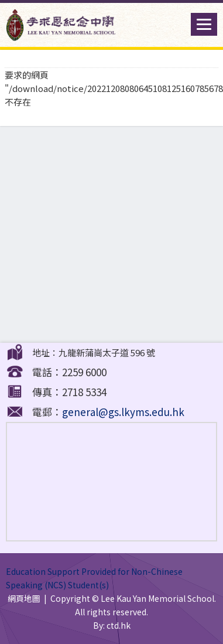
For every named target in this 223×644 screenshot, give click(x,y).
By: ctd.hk (112, 625)
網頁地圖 (24, 598)
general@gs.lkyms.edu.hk (123, 412)
